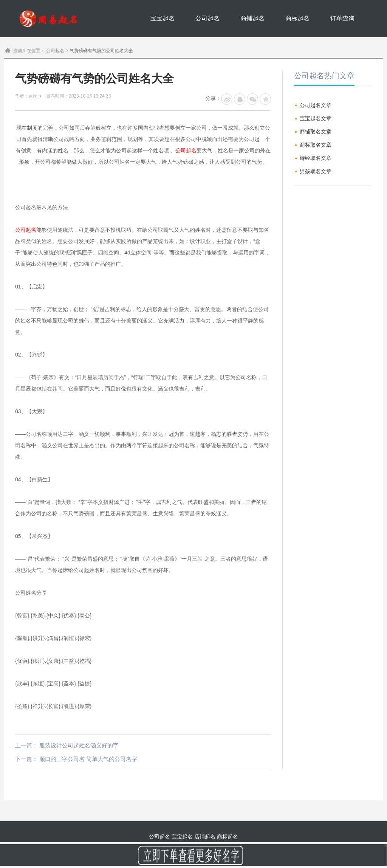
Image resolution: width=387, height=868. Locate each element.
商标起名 (297, 18)
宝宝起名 (163, 18)
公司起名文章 (316, 105)
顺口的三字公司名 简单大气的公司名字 (88, 759)
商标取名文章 (316, 145)
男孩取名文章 (316, 171)
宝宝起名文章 (316, 118)
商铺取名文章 (316, 132)
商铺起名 (252, 18)
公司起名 (207, 18)
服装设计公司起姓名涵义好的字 (79, 745)
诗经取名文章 (316, 158)
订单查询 (342, 18)
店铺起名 (205, 837)
